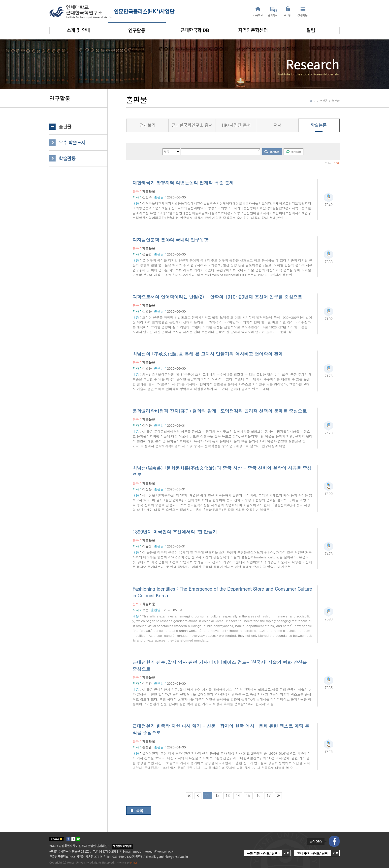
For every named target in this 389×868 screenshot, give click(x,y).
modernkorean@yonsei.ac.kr (154, 851)
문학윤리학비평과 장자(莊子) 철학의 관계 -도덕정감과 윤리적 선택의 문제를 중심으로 (220, 411)
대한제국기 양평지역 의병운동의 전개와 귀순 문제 (183, 183)
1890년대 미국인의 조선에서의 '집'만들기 (175, 532)
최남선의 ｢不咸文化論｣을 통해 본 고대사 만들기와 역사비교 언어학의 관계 (208, 354)
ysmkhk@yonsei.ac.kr (173, 857)
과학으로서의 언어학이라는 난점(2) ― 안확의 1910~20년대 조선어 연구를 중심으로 (217, 297)
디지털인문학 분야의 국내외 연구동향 (170, 240)
